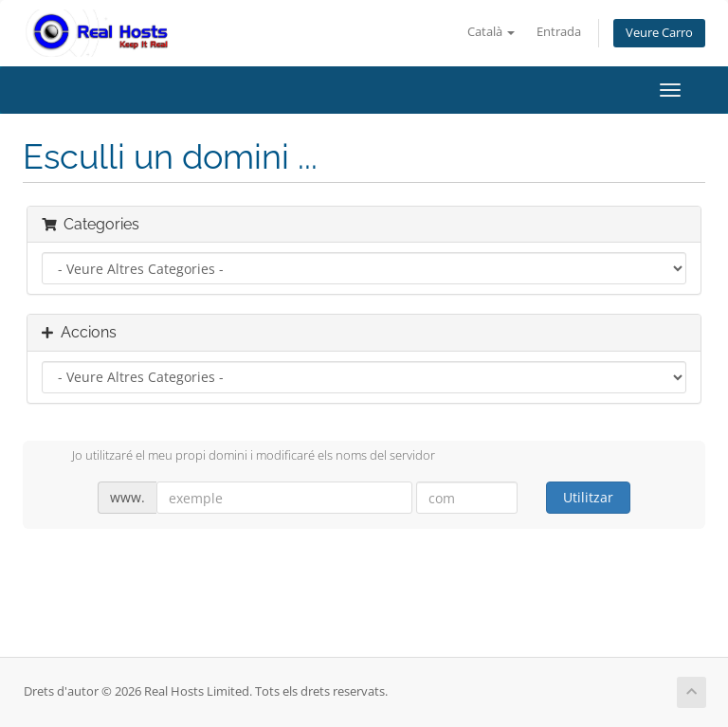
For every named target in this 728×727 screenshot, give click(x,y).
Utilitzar (588, 497)
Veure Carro (659, 33)
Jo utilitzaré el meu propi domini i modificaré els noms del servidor (238, 457)
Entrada (559, 32)
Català (491, 32)
